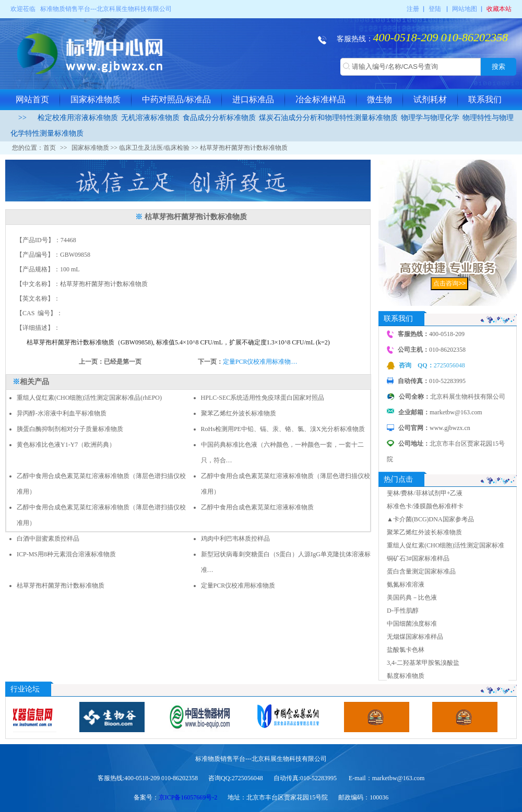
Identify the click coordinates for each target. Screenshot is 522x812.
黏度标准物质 (406, 676)
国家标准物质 (96, 99)
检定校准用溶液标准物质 (78, 118)
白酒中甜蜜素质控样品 (50, 539)
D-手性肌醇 (403, 611)
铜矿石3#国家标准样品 (418, 558)
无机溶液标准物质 (150, 118)
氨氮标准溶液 (406, 584)
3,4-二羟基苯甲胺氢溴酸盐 (423, 663)
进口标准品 (253, 99)
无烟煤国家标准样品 (415, 637)
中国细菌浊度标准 (412, 624)
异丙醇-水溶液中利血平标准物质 (62, 413)
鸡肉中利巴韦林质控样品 (235, 539)
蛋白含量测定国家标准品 (421, 571)
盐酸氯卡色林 (406, 650)
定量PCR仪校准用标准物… (260, 362)
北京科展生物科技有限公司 (134, 9)
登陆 (435, 9)
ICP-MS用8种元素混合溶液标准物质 (66, 554)
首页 (50, 148)
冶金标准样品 (321, 99)
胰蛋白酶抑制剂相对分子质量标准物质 (70, 429)
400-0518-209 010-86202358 (441, 37)
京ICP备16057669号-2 (188, 797)
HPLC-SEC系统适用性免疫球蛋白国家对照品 (263, 398)
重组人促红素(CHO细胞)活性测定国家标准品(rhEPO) (89, 398)
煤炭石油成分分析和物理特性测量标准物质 (328, 118)
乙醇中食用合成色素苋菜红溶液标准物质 (257, 507)
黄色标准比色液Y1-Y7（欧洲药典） (66, 445)
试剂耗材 (430, 99)
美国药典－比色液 (412, 598)
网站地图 (465, 9)
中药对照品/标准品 (176, 99)
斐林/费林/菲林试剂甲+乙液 (425, 493)
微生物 (379, 99)
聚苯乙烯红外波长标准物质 (239, 413)
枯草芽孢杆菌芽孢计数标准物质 (61, 586)
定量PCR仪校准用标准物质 (238, 586)
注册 (413, 9)
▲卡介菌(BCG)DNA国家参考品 (430, 519)
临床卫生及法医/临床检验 (154, 148)
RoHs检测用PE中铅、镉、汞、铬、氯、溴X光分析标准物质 (283, 429)
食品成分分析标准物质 (219, 118)
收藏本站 (499, 9)
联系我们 (485, 99)
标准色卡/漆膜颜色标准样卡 (425, 506)
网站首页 (32, 99)
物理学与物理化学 (430, 118)
